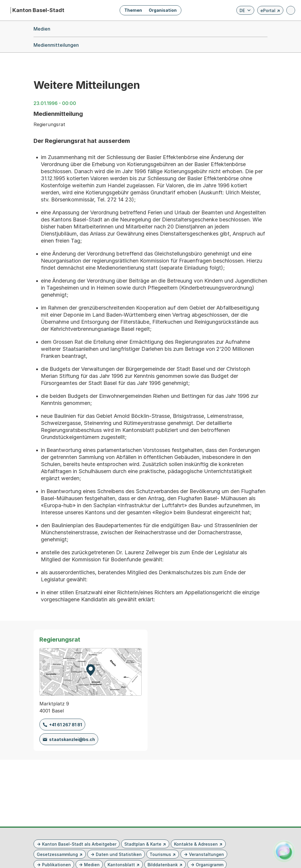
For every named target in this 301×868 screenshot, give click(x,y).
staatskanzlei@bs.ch (72, 739)
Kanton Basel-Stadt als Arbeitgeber (79, 844)
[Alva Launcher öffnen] (284, 851)
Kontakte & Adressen (196, 844)
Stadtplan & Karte (143, 844)
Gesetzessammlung (57, 854)
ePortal (270, 11)
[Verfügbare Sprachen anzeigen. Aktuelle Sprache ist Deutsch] (245, 10)
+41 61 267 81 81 (66, 725)
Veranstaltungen (206, 854)
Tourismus (160, 854)
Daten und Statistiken (119, 854)
